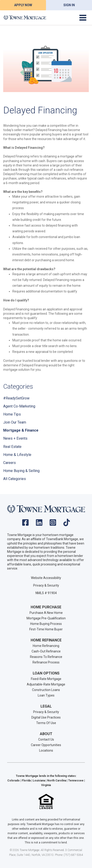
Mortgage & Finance (21, 430)
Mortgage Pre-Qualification (46, 618)
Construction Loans (46, 690)
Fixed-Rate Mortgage (46, 679)
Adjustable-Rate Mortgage (46, 684)
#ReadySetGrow (16, 398)
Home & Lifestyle (17, 455)
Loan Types (46, 695)
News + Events (15, 438)
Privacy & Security (46, 585)
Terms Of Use (46, 723)
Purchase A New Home (46, 613)
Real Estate (12, 447)
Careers (9, 463)
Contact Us (46, 739)
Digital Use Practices (46, 717)
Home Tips (12, 414)
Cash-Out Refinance (46, 651)
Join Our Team (15, 422)
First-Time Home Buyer (46, 629)
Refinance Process (46, 662)
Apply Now (23, 5)
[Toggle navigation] (83, 18)
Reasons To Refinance (46, 657)
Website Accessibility (46, 578)
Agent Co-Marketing (19, 406)
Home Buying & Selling (21, 471)
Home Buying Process (46, 624)
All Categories (15, 479)
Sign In (69, 5)
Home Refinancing (46, 646)
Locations (46, 750)
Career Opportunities (46, 745)
